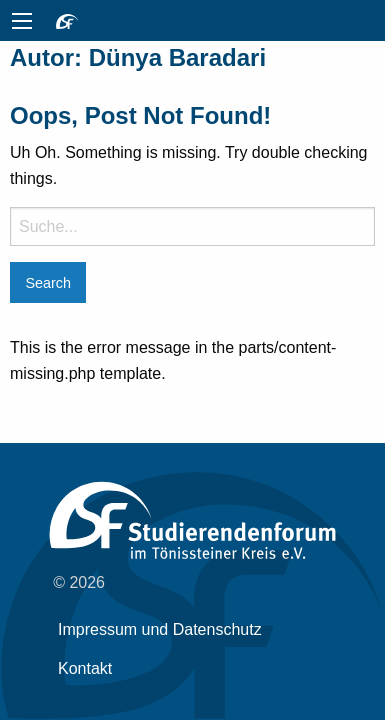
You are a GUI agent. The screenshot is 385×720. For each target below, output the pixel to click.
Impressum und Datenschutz (160, 629)
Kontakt (85, 668)
